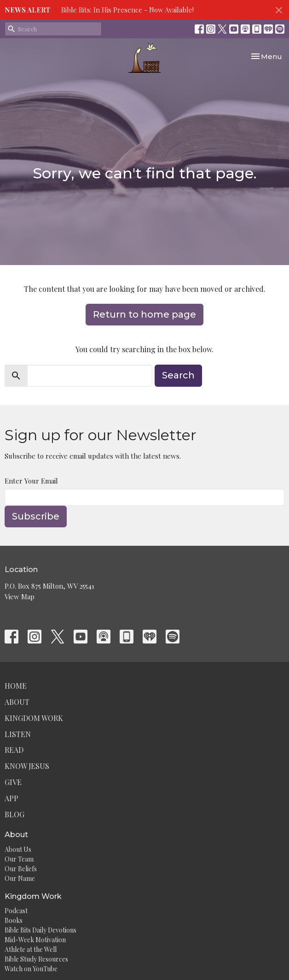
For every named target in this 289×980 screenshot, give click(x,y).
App (12, 798)
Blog (14, 814)
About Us (18, 849)
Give (13, 782)
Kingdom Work (34, 718)
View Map (20, 596)
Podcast (16, 911)
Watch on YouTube (31, 969)
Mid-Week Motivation (35, 940)
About (17, 702)
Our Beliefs (21, 869)
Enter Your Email (31, 481)
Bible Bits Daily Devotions (40, 930)
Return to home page (144, 314)
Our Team (19, 859)
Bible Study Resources (36, 959)
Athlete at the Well (31, 949)
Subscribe (36, 516)
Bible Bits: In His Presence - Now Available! (127, 10)
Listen (18, 734)
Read (14, 750)
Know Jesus (27, 766)
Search (178, 375)
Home (16, 686)
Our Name (20, 878)
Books (14, 920)
